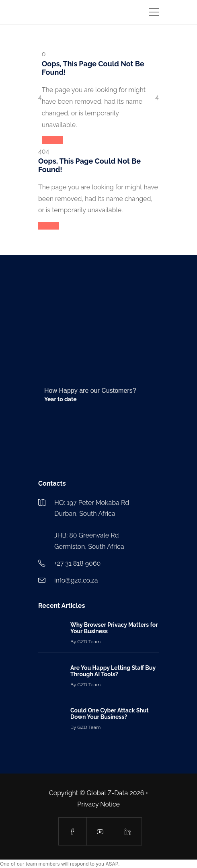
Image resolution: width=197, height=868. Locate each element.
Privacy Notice (98, 804)
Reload (52, 140)
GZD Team (89, 642)
